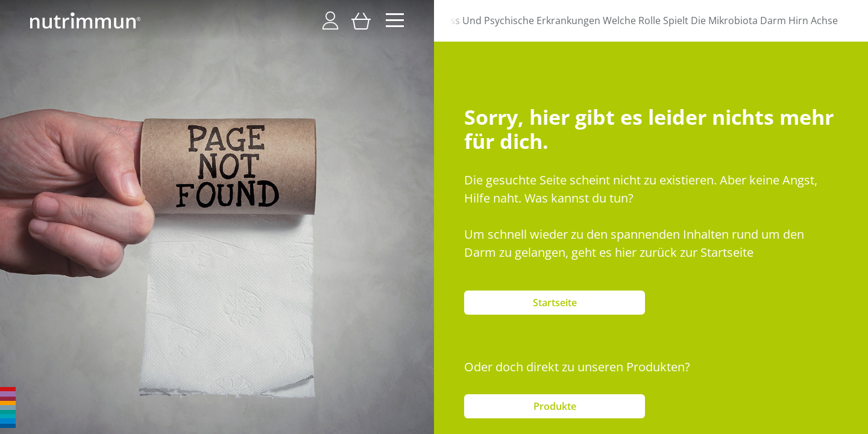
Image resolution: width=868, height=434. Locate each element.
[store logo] (85, 20)
